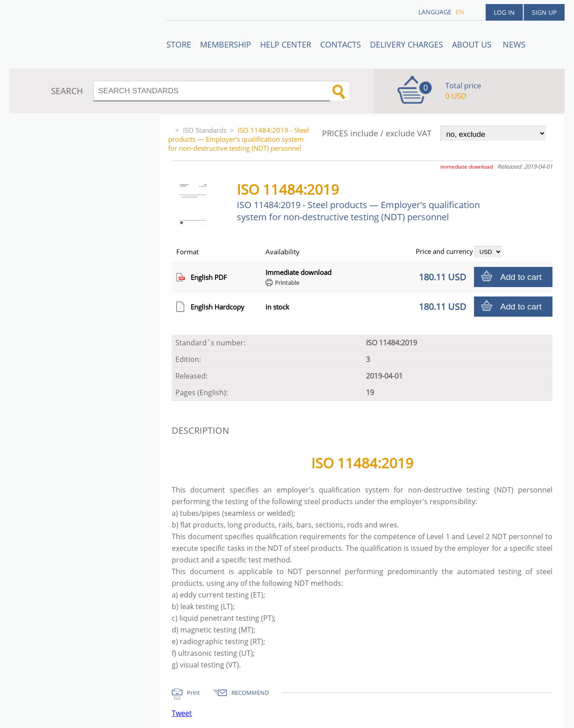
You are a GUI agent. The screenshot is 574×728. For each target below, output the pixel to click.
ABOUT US (473, 44)
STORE (179, 44)
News (514, 44)
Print (194, 693)
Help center (286, 44)
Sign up (544, 12)
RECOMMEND (250, 693)
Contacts (341, 44)
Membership (226, 44)
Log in (504, 12)
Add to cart (521, 277)
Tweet (182, 713)
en (460, 12)
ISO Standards (205, 130)
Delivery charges (407, 44)
